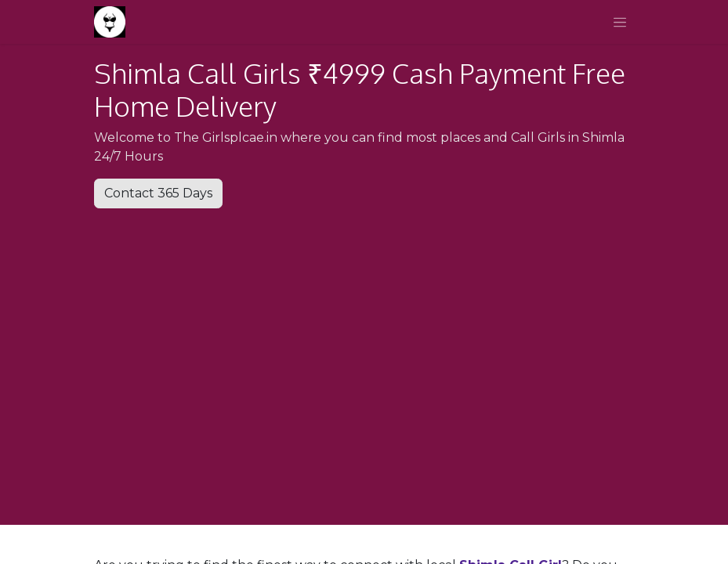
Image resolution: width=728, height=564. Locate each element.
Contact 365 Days (158, 193)
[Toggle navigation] (620, 22)
